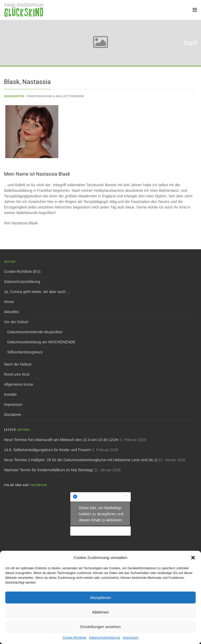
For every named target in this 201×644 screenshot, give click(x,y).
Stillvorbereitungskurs (25, 352)
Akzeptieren (100, 598)
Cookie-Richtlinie (75, 638)
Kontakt (10, 394)
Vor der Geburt (16, 322)
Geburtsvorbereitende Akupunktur (35, 332)
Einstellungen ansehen (101, 627)
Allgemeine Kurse (19, 384)
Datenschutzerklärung (105, 638)
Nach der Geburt (18, 364)
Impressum (131, 638)
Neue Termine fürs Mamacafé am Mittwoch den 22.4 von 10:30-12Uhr (61, 440)
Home (9, 302)
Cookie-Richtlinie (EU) (22, 272)
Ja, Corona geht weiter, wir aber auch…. (37, 292)
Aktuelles (12, 312)
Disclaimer (13, 415)
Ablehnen (100, 612)
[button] (193, 558)
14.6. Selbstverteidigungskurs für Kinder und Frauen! (47, 450)
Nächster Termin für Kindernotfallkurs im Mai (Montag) (48, 470)
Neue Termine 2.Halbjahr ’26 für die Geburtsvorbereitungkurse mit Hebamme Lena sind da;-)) (81, 460)
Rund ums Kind (17, 374)
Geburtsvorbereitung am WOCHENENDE (41, 342)
